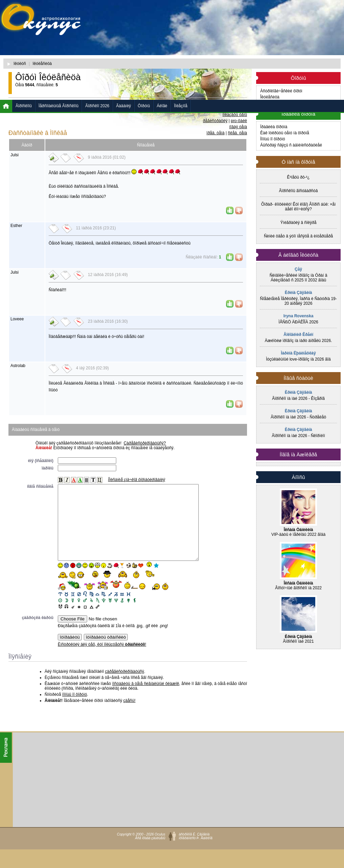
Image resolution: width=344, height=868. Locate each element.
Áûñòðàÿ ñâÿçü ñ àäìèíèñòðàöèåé (291, 145)
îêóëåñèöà (42, 64)
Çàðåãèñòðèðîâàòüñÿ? (145, 443)
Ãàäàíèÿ (124, 106)
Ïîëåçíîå (181, 106)
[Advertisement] (179, 52)
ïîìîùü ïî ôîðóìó (75, 710)
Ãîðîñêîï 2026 (97, 106)
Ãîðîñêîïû (24, 106)
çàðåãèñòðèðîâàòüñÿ (125, 687)
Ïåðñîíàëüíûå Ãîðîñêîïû (58, 106)
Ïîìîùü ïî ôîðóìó (273, 139)
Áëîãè (162, 106)
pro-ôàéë (239, 121)
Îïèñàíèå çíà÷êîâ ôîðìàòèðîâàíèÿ (137, 480)
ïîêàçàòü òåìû (235, 115)
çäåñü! (129, 716)
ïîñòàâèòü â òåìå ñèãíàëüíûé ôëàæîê (146, 699)
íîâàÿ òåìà (238, 127)
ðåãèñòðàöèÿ (215, 121)
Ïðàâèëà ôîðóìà (274, 127)
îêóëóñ (20, 64)
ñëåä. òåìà (237, 133)
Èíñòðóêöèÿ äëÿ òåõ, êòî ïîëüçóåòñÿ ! (102, 660)
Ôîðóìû (144, 106)
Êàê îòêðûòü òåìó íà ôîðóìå (285, 133)
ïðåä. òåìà (215, 133)
